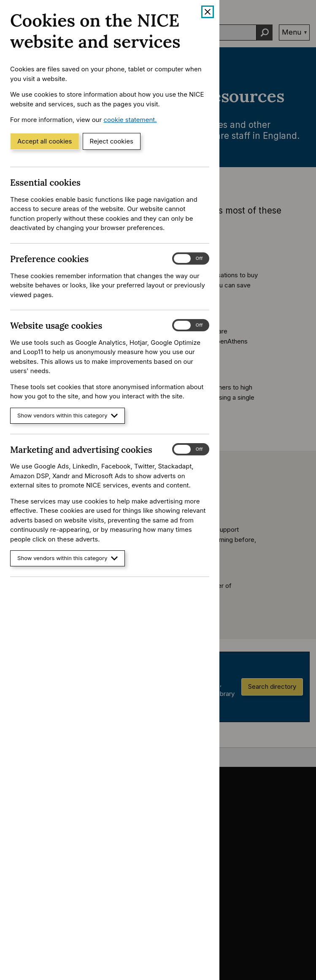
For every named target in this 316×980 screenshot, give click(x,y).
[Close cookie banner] (208, 12)
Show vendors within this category (68, 416)
